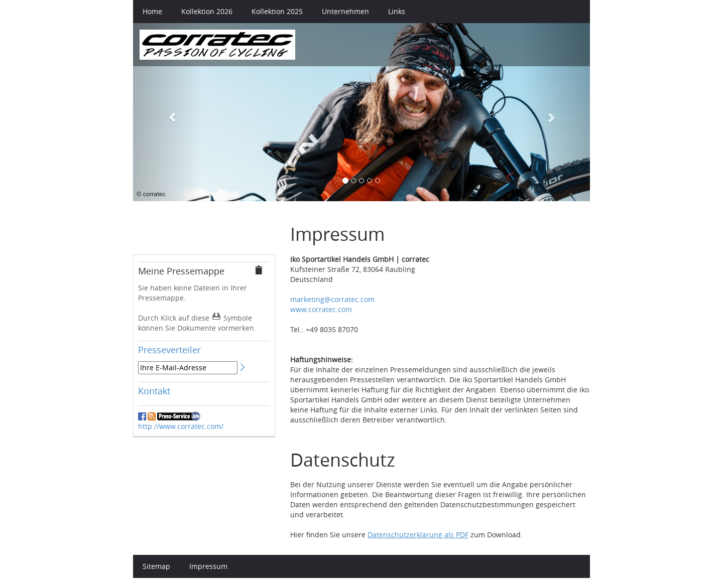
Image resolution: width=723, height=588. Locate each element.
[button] (167, 112)
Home (152, 11)
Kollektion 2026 (207, 11)
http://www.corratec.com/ (181, 426)
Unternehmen (345, 11)
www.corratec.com (321, 309)
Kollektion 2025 (277, 11)
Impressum (208, 566)
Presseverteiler (169, 350)
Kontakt (154, 391)
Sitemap (156, 566)
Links (397, 11)
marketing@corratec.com (332, 299)
